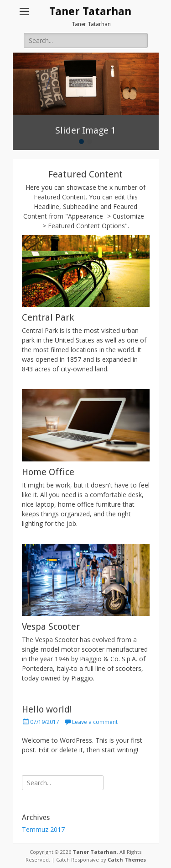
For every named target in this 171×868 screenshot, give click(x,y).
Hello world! (47, 709)
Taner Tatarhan (90, 11)
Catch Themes (127, 860)
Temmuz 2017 (43, 829)
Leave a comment (95, 722)
